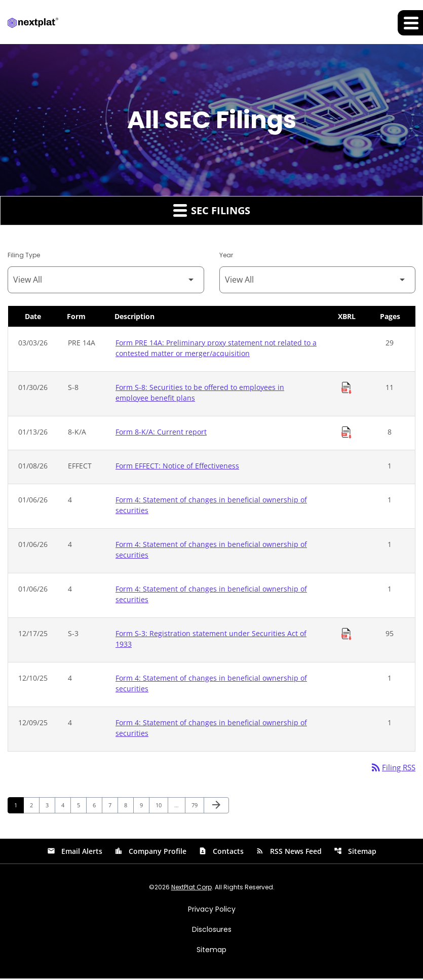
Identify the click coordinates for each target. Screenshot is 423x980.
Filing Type (24, 256)
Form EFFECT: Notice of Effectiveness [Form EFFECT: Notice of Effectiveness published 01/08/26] (177, 466)
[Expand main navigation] (410, 23)
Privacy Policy (212, 911)
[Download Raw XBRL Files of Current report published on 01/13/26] (347, 433)
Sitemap (355, 853)
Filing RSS (391, 768)
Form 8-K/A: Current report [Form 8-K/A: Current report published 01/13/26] (161, 432)
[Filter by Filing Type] (106, 280)
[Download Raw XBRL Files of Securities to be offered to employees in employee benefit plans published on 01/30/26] (347, 388)
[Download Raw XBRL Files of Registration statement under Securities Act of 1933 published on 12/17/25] (347, 635)
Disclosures (212, 931)
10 (161, 806)
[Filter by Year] (318, 280)
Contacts (221, 853)
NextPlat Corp (191, 889)
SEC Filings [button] (212, 211)
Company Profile (150, 853)
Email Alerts (75, 853)
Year (226, 256)
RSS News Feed (289, 853)
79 (197, 806)
